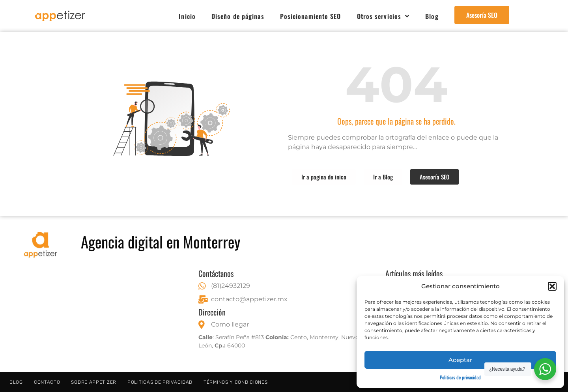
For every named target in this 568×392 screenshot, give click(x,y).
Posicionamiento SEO (311, 16)
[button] (552, 286)
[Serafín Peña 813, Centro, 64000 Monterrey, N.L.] (97, 317)
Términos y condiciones (235, 382)
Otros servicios (383, 16)
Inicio (187, 16)
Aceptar (460, 360)
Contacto (47, 382)
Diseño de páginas (238, 16)
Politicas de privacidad (460, 377)
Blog (432, 16)
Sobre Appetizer (94, 382)
